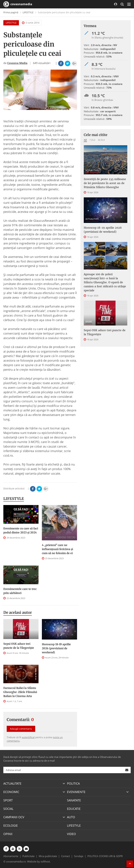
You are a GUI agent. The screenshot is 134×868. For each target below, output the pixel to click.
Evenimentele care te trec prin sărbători (20, 591)
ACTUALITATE (92, 170)
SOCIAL (8, 809)
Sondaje (79, 856)
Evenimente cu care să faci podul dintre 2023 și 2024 (21, 530)
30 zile (101, 140)
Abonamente (11, 856)
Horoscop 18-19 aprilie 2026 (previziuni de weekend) (56, 648)
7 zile (92, 140)
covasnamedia (18, 4)
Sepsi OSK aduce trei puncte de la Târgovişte (19, 646)
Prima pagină (11, 12)
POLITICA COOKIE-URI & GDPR (105, 856)
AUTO (71, 817)
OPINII (8, 834)
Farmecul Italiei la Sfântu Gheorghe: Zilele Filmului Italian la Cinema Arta (20, 692)
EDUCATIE (74, 809)
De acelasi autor (18, 612)
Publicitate (28, 856)
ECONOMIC (11, 792)
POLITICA (73, 783)
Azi (85, 140)
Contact (65, 856)
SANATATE (74, 800)
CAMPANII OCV (14, 817)
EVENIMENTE (76, 792)
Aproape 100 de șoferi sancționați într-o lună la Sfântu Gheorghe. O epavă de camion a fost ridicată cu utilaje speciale (105, 282)
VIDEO (71, 834)
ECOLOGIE (11, 825)
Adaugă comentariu (21, 729)
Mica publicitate (48, 856)
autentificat (28, 737)
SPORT (89, 321)
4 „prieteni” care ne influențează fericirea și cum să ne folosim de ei (57, 549)
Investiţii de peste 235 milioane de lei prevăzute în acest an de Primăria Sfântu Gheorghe (105, 183)
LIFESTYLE (28, 12)
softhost (45, 861)
